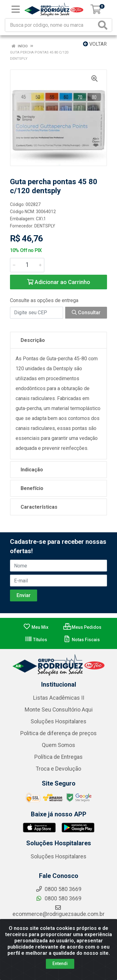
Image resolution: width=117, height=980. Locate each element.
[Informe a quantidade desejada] (27, 265)
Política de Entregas (58, 757)
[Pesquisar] (104, 25)
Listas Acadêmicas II (59, 698)
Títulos (36, 640)
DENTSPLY (45, 226)
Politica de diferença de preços (58, 733)
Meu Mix (36, 627)
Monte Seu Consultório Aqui (59, 710)
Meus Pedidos (82, 627)
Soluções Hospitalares (58, 721)
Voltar (95, 44)
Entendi (60, 964)
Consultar (86, 313)
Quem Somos (58, 745)
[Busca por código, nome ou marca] (51, 25)
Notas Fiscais (82, 640)
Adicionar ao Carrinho (59, 282)
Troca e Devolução (58, 769)
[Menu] (16, 9)
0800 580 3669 (58, 898)
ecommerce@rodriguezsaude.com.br (58, 911)
